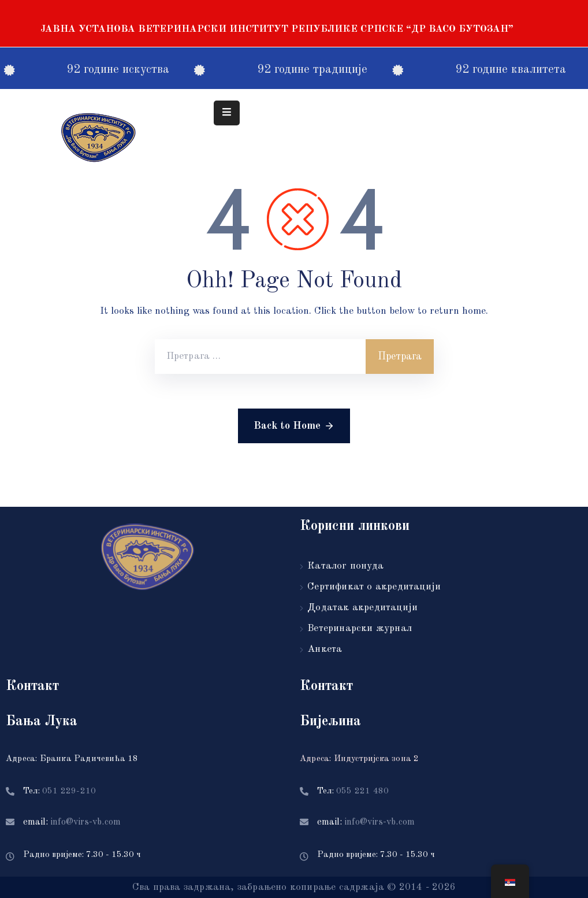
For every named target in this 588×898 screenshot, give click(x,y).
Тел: (59, 791)
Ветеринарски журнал (360, 628)
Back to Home (294, 426)
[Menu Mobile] (227, 113)
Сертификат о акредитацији (374, 587)
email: (72, 822)
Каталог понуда (345, 566)
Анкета (325, 649)
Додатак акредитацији (362, 608)
